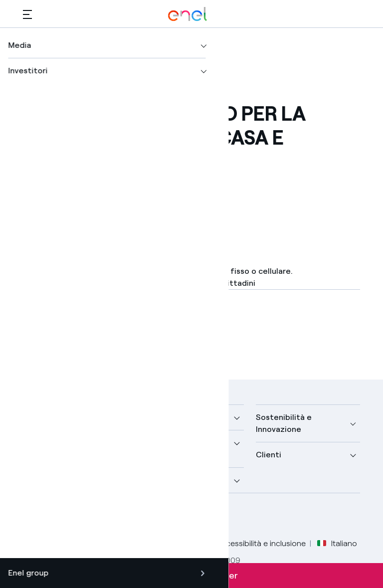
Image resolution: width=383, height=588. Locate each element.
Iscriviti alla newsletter (191, 576)
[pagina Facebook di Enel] (34, 517)
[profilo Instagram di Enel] (124, 517)
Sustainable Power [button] (175, 443)
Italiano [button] (337, 544)
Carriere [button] (155, 480)
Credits (36, 543)
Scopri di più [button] (46, 443)
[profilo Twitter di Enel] (57, 517)
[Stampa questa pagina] (53, 200)
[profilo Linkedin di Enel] (79, 517)
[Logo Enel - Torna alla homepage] (188, 14)
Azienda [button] (38, 417)
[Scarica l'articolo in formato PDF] (107, 333)
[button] (27, 14)
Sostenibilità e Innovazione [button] (284, 423)
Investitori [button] (43, 480)
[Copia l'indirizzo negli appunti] (102, 200)
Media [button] (151, 417)
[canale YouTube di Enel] (101, 517)
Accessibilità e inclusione (261, 543)
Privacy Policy (121, 543)
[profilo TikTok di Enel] (146, 517)
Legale (73, 543)
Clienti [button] (269, 455)
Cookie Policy (181, 543)
